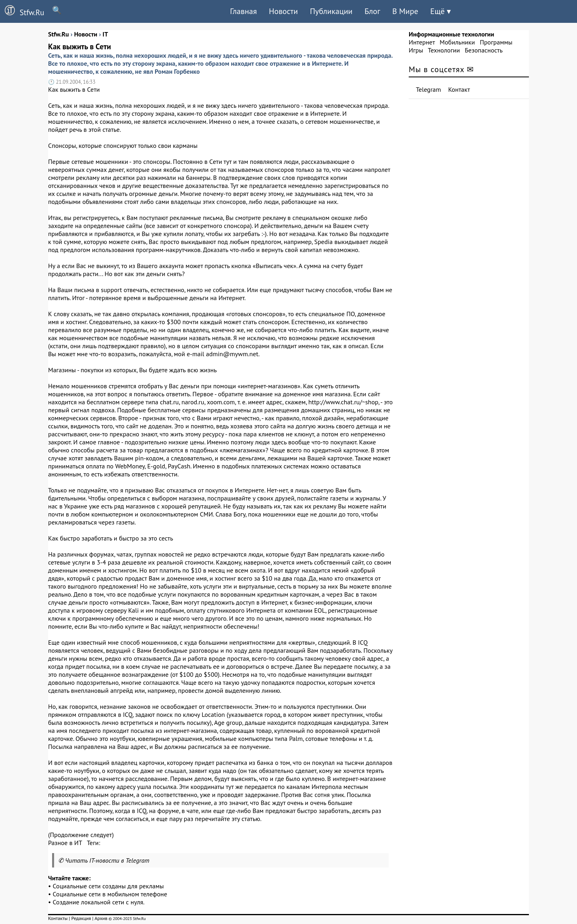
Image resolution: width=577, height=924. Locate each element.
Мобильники (457, 42)
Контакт (459, 89)
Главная (243, 11)
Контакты (58, 918)
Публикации (331, 11)
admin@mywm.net (232, 354)
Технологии (444, 50)
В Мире (405, 11)
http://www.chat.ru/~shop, (344, 402)
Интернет (422, 42)
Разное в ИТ (65, 843)
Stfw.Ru (22, 11)
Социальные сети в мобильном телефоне (110, 894)
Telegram (429, 89)
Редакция (81, 918)
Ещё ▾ (441, 11)
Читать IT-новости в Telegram (107, 860)
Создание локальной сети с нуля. (99, 902)
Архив (101, 918)
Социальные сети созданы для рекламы (108, 886)
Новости (283, 11)
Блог (372, 11)
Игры (416, 50)
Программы (496, 42)
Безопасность (484, 50)
